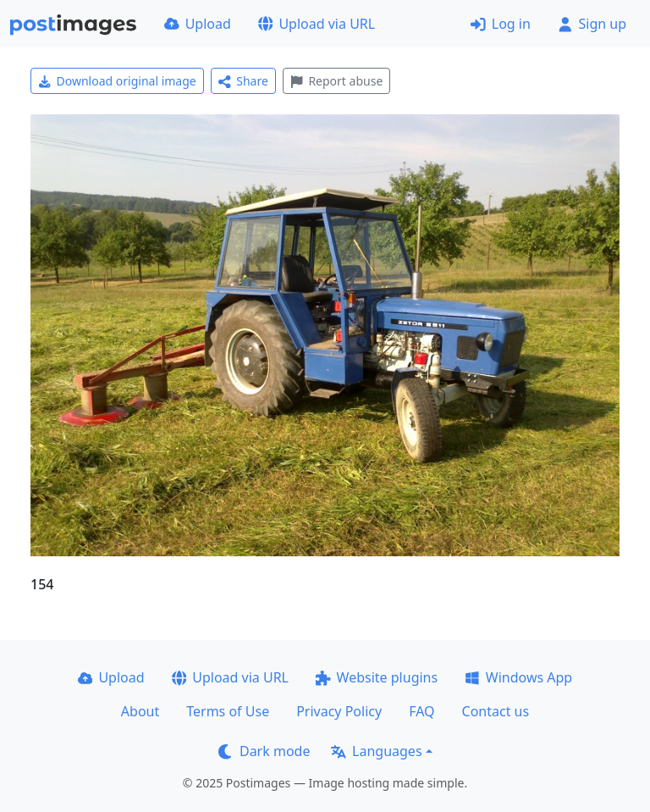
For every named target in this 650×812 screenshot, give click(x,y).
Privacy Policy (339, 711)
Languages (376, 751)
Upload (198, 24)
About (140, 711)
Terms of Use (228, 711)
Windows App (518, 677)
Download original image (117, 81)
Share (243, 81)
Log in (501, 24)
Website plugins (377, 677)
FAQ (421, 711)
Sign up (592, 24)
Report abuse (336, 81)
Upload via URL (317, 24)
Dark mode (264, 751)
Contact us (496, 711)
